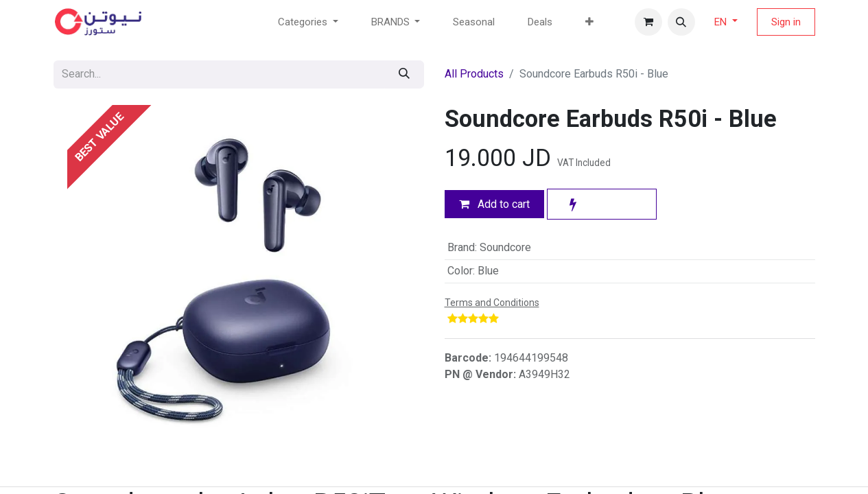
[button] (681, 22)
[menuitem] (474, 22)
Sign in (786, 22)
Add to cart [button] (494, 204)
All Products (474, 74)
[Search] (404, 74)
